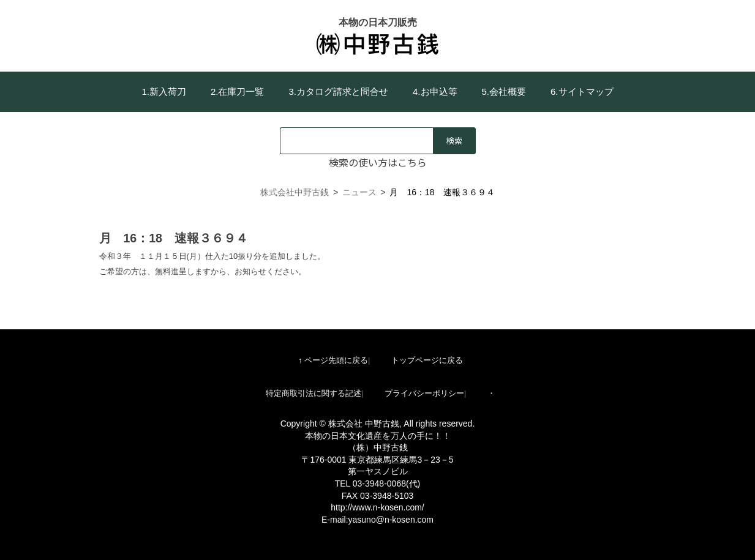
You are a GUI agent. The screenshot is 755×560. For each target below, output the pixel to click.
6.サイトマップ (582, 91)
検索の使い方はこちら (378, 162)
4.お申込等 (435, 91)
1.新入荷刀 (164, 91)
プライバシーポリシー (424, 393)
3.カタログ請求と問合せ (338, 91)
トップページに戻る (427, 360)
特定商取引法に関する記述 (314, 393)
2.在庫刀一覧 (238, 91)
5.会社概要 (504, 91)
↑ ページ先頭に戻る (333, 360)
